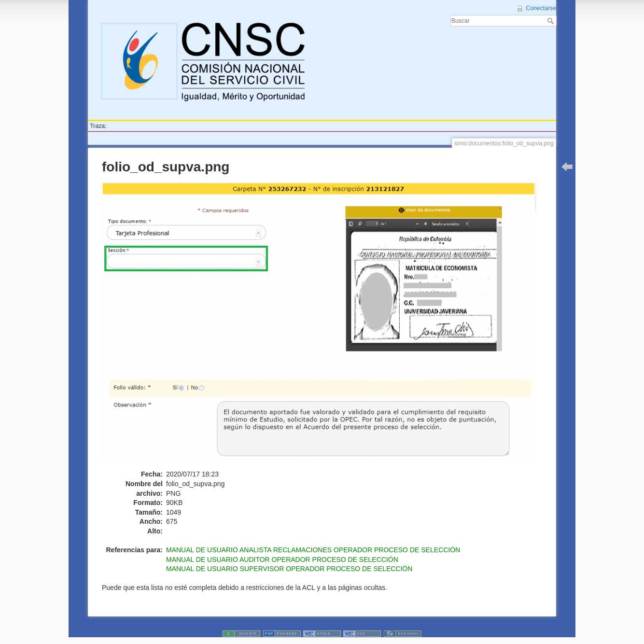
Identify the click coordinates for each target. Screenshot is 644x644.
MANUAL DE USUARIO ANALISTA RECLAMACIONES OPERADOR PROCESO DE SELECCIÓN (313, 550)
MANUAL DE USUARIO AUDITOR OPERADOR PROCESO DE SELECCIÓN (282, 560)
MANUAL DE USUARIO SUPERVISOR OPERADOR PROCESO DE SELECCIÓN (289, 569)
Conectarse (541, 8)
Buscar (552, 21)
